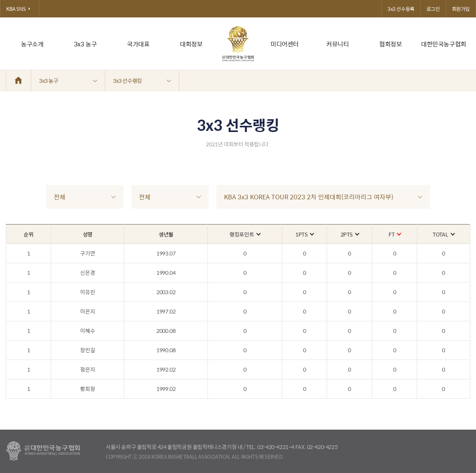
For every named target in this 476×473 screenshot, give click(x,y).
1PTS (304, 234)
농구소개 (32, 44)
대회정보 (191, 44)
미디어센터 (285, 44)
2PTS (350, 234)
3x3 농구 (86, 44)
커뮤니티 (337, 44)
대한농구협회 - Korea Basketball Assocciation (43, 451)
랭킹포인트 (245, 234)
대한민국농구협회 (444, 44)
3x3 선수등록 (401, 9)
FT (395, 234)
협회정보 (390, 44)
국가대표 (138, 44)
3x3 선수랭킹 (142, 81)
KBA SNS (20, 9)
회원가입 (461, 9)
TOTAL (443, 234)
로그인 (433, 9)
